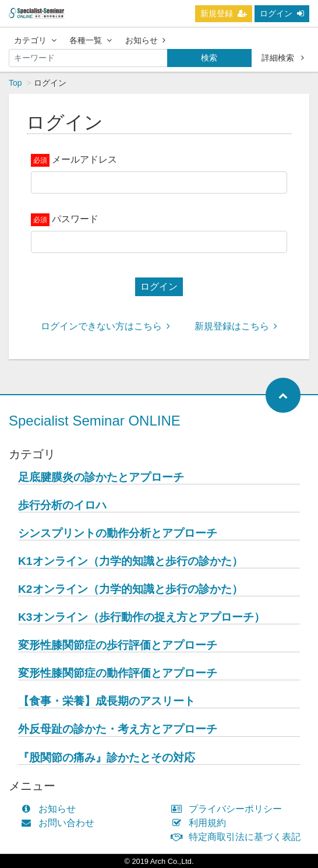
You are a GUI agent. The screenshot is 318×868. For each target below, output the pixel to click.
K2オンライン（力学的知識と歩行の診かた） (130, 589)
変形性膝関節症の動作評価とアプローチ (118, 673)
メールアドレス (84, 159)
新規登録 (224, 13)
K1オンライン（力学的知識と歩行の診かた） (130, 561)
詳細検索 (283, 58)
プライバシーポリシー (229, 809)
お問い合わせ (60, 823)
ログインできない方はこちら (105, 326)
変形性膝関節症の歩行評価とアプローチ (118, 645)
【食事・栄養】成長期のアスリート (107, 701)
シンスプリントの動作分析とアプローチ (118, 533)
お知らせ (145, 40)
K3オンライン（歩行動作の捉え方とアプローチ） (142, 617)
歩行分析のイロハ (62, 505)
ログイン (282, 13)
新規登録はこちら (236, 326)
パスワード (75, 219)
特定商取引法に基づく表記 (239, 837)
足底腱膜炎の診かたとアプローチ (101, 477)
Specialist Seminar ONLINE (95, 421)
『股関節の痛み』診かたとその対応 (107, 758)
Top (15, 83)
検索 (209, 58)
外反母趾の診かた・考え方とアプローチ (118, 729)
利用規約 (201, 823)
